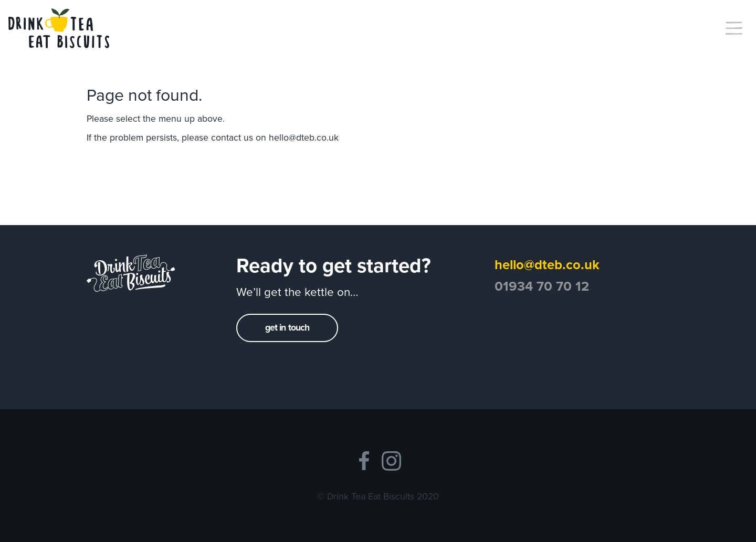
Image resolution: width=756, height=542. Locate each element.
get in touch (287, 328)
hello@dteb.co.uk (304, 138)
